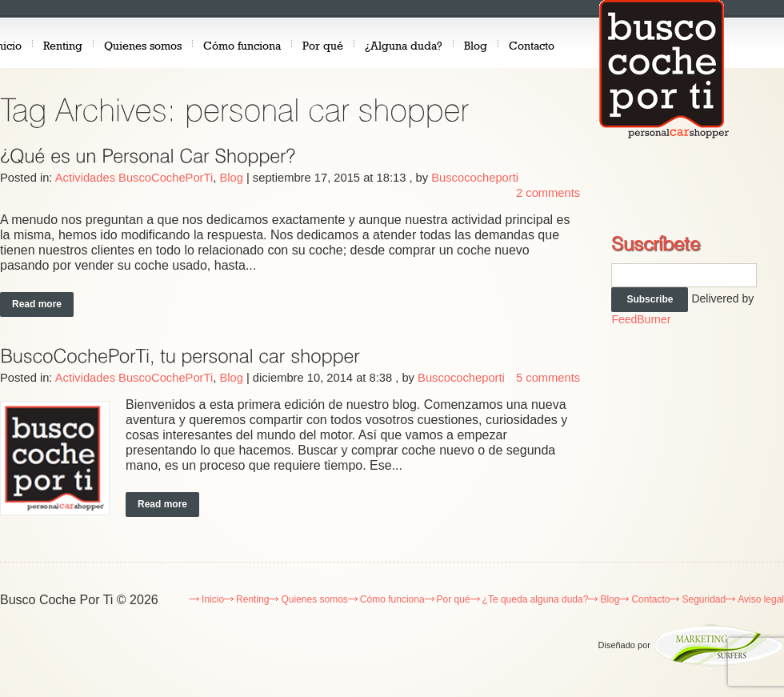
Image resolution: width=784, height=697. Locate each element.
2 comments (548, 193)
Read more (37, 304)
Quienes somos (143, 45)
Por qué (323, 45)
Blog (476, 45)
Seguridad (704, 599)
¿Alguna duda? (404, 45)
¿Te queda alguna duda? (536, 599)
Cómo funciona (242, 45)
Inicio (213, 599)
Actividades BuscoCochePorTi (134, 178)
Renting (63, 45)
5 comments (548, 378)
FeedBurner (641, 319)
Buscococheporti (475, 178)
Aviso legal (761, 599)
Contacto (532, 45)
